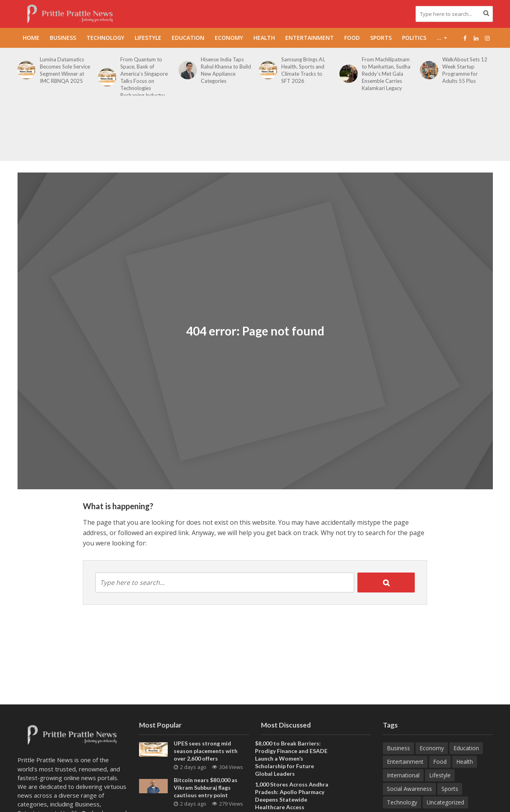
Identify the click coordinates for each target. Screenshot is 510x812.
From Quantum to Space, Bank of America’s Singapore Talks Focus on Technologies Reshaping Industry (144, 77)
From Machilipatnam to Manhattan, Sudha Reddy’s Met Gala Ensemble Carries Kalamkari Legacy (386, 74)
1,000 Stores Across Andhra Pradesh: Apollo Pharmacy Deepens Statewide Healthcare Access (292, 796)
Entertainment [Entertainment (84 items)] (405, 762)
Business (63, 38)
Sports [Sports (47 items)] (450, 789)
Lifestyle (148, 38)
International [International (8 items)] (403, 775)
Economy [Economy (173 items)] (432, 748)
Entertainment (310, 38)
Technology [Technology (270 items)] (402, 802)
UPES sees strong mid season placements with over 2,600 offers (206, 751)
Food (352, 38)
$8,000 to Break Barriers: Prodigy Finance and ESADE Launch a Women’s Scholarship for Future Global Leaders (291, 758)
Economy (229, 38)
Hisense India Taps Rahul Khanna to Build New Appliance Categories (226, 70)
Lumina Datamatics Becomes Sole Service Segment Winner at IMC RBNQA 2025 (65, 70)
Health (264, 38)
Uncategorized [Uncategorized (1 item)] (445, 802)
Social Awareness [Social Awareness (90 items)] (409, 789)
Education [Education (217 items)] (466, 748)
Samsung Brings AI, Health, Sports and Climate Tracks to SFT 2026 (303, 70)
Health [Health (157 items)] (465, 762)
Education (188, 38)
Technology (105, 38)
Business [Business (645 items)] (398, 748)
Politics (414, 38)
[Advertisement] (255, 132)
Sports (381, 38)
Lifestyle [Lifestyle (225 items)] (440, 775)
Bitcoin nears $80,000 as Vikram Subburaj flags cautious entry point (206, 787)
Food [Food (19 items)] (440, 762)
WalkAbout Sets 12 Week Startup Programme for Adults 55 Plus (465, 70)
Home (31, 38)
